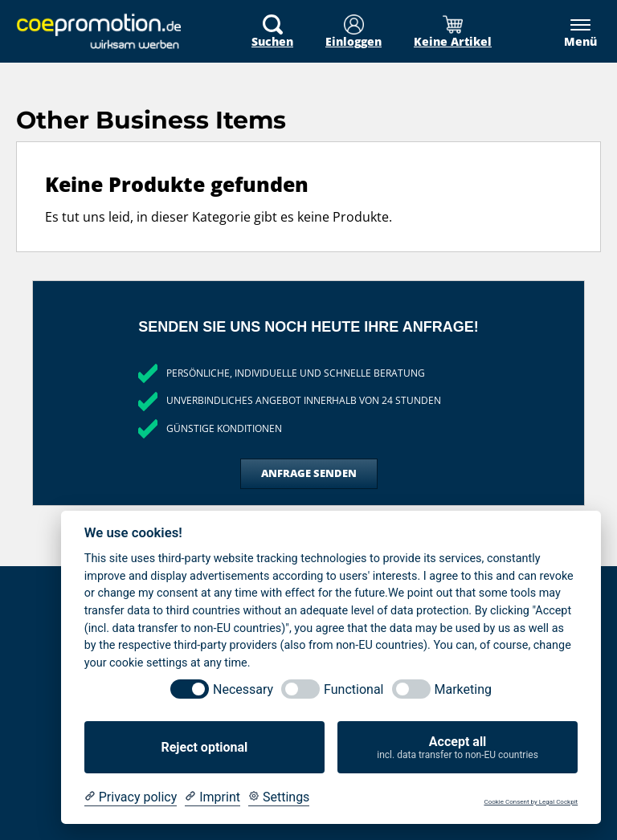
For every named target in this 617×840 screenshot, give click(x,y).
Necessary (243, 689)
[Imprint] (212, 797)
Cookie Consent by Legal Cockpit (531, 802)
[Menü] (572, 33)
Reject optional (204, 747)
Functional (353, 689)
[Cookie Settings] (279, 797)
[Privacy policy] (131, 797)
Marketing (463, 689)
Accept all (458, 748)
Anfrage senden (309, 473)
